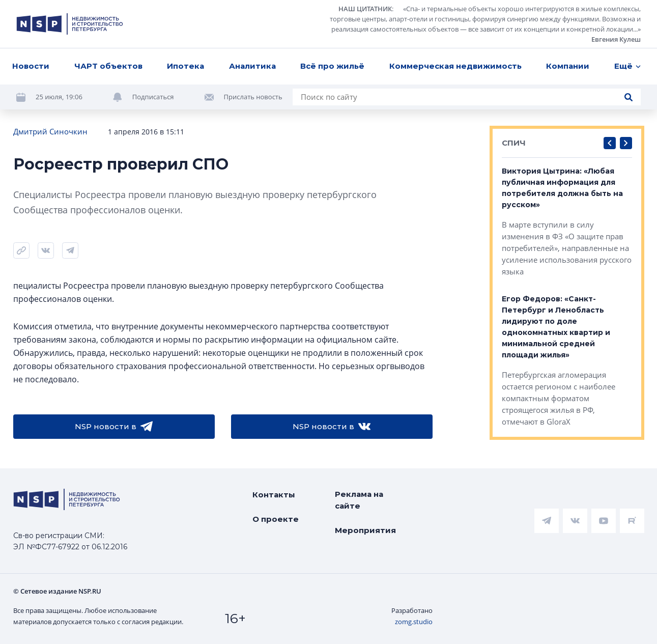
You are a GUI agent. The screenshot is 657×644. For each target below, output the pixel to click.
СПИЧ (514, 143)
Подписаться (153, 97)
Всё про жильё (332, 66)
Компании (568, 66)
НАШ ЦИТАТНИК (365, 9)
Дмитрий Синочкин (50, 131)
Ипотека (185, 66)
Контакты (274, 495)
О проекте (276, 519)
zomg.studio (414, 622)
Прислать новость (253, 97)
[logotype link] (70, 24)
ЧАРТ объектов (108, 66)
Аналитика (252, 66)
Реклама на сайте (359, 500)
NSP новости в (114, 427)
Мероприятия (365, 530)
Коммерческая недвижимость (455, 66)
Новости (31, 66)
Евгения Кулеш (616, 39)
